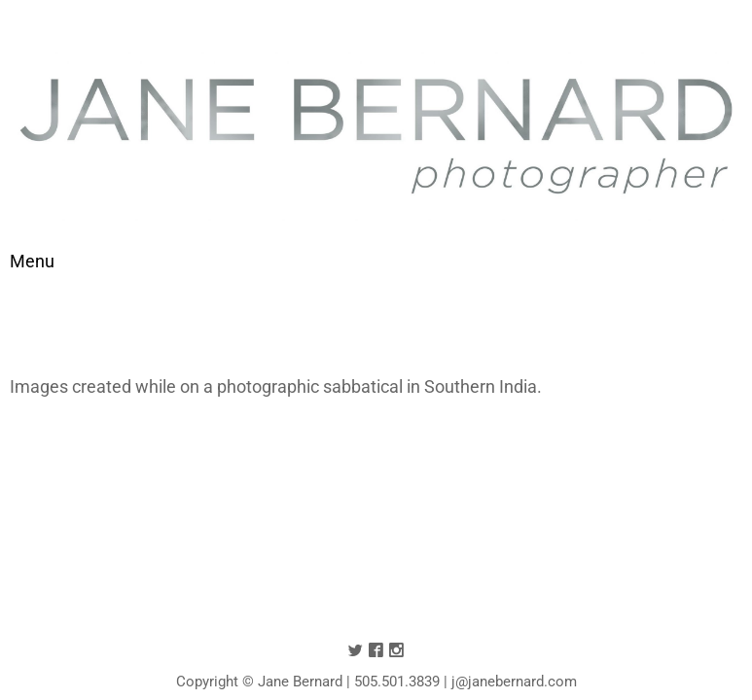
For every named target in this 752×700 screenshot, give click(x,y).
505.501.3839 (397, 682)
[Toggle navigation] (32, 261)
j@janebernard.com (514, 682)
